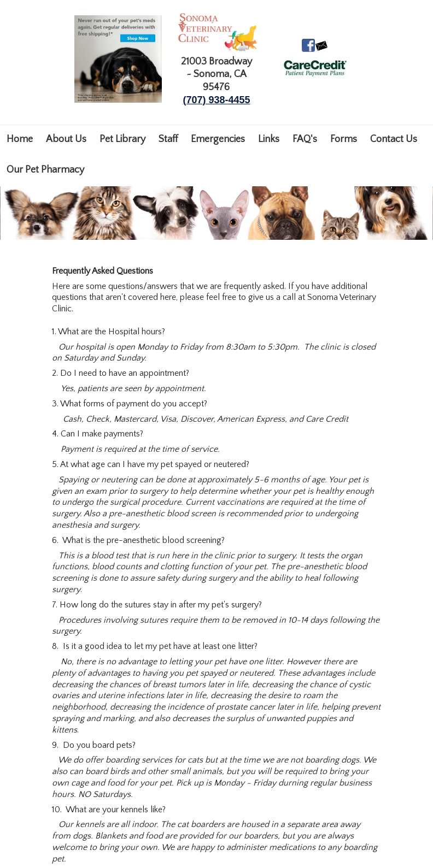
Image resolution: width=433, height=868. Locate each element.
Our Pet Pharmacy (45, 170)
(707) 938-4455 (216, 100)
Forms (344, 139)
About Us (66, 139)
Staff (168, 139)
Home (20, 139)
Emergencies (218, 139)
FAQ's (305, 139)
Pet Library (122, 139)
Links (269, 139)
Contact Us (394, 139)
